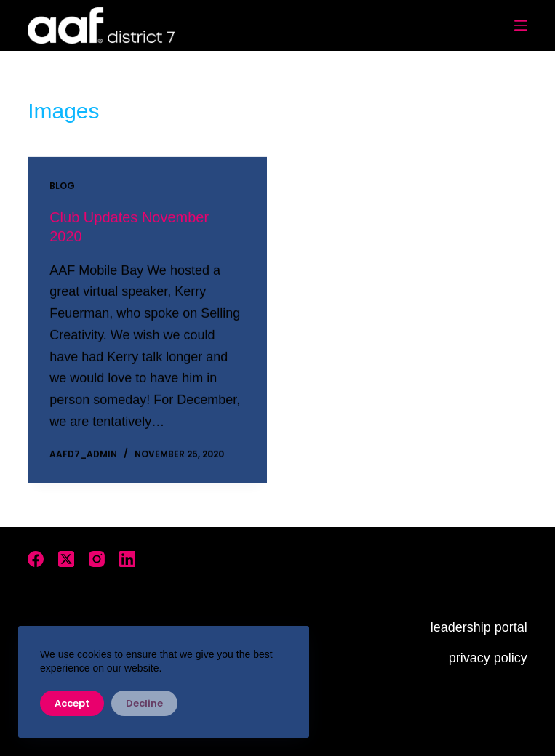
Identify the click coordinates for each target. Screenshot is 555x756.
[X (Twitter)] (66, 559)
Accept (72, 703)
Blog (62, 186)
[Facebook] (36, 559)
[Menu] (521, 25)
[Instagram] (97, 559)
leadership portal (479, 627)
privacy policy (488, 658)
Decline (144, 703)
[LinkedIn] (127, 559)
